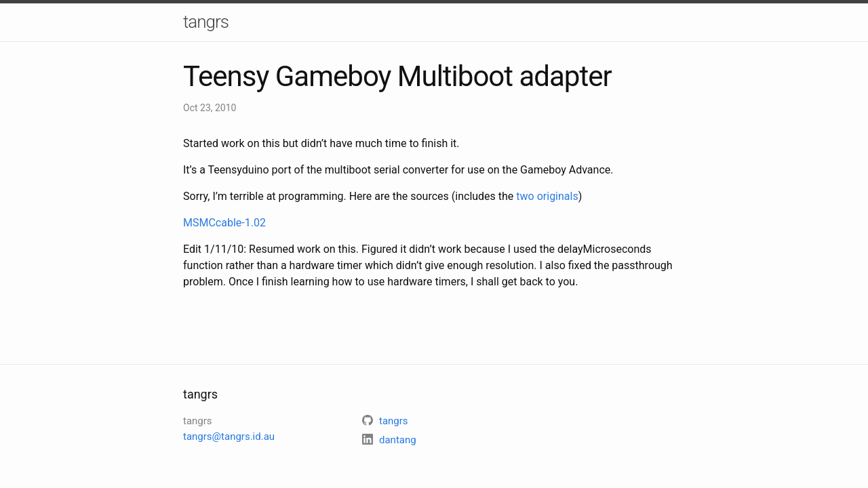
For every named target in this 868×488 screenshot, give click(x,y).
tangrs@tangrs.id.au (229, 436)
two (525, 196)
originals (558, 196)
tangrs (206, 22)
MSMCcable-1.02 (224, 223)
